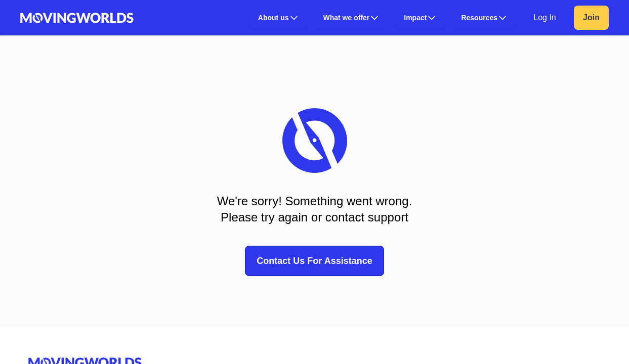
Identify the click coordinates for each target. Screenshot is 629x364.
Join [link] (591, 17)
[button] (279, 18)
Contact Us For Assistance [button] (314, 261)
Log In (544, 17)
